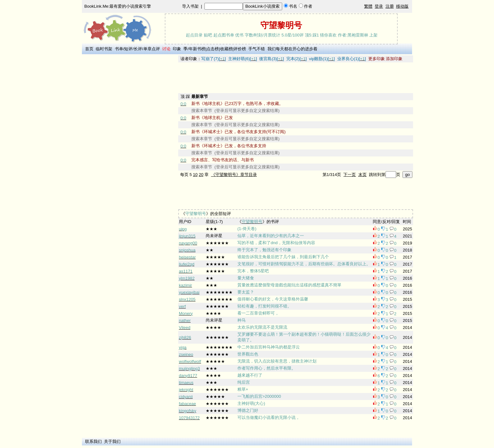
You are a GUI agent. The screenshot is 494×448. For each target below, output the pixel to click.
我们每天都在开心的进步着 (292, 49)
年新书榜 (197, 49)
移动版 (402, 6)
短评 (128, 49)
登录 (379, 6)
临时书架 (104, 49)
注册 (390, 6)
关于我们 (112, 441)
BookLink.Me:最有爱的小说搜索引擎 (118, 6)
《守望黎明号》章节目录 (234, 175)
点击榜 (213, 49)
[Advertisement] (129, 151)
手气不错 (257, 49)
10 (195, 175)
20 (201, 175)
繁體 (368, 6)
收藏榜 (226, 49)
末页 (363, 175)
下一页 (350, 175)
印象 (177, 49)
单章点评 (152, 49)
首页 (89, 49)
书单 (119, 49)
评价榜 (240, 49)
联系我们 (93, 441)
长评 (138, 49)
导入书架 (190, 6)
